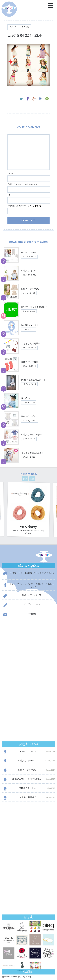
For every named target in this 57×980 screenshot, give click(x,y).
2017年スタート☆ (28, 675)
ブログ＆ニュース (21, 605)
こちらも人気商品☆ (28, 684)
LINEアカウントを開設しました (28, 666)
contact (28, 897)
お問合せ (19, 614)
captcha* (13, 206)
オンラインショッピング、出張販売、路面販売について (28, 586)
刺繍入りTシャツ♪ (28, 647)
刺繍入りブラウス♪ (28, 656)
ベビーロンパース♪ (28, 638)
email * (11, 184)
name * (11, 174)
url (10, 195)
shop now (28, 904)
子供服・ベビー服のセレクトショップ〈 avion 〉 (28, 574)
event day (12, 966)
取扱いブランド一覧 (22, 596)
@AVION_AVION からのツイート (17, 771)
